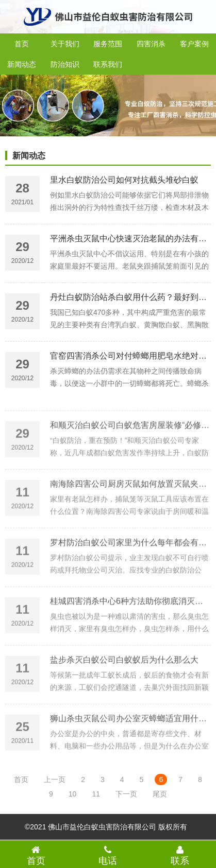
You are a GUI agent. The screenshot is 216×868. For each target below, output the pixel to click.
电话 (108, 855)
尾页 (160, 794)
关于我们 (65, 44)
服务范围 (108, 44)
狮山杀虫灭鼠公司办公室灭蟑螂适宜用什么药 (132, 740)
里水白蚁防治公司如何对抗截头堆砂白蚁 (124, 182)
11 (96, 794)
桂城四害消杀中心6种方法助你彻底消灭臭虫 (131, 623)
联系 (180, 855)
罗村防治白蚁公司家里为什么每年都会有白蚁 (132, 564)
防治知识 (65, 64)
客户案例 (194, 44)
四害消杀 (151, 44)
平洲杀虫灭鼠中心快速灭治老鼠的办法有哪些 (132, 241)
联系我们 (108, 64)
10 (73, 794)
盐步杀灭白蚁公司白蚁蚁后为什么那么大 (124, 681)
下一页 (126, 794)
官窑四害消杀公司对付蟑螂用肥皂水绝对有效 (132, 358)
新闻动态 (22, 64)
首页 (22, 44)
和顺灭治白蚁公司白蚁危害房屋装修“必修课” (131, 447)
